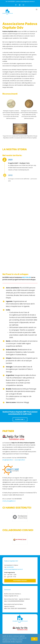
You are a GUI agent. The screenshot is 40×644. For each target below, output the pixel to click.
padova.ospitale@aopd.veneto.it (25, 1)
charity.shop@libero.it (9, 501)
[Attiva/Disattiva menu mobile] (37, 9)
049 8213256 (10, 567)
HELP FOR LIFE (26, 277)
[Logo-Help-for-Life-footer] (20, 627)
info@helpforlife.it (8, 460)
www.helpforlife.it (20, 460)
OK (34, 639)
